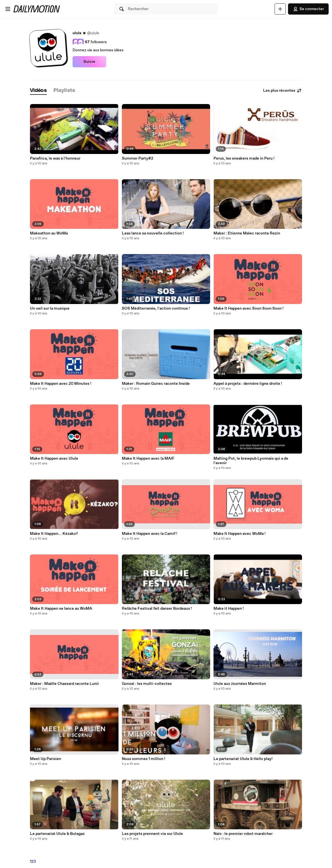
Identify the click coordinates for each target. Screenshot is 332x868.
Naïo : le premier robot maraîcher (243, 834)
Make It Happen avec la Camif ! (150, 534)
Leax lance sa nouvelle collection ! (153, 233)
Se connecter (308, 9)
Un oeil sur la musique (50, 308)
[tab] (38, 91)
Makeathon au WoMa (49, 233)
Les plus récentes (283, 91)
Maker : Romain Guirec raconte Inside (156, 384)
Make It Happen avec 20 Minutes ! (61, 384)
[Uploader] (280, 9)
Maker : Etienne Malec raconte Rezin (247, 233)
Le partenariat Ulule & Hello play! (243, 759)
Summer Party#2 (138, 158)
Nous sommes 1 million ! (144, 759)
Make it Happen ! (229, 609)
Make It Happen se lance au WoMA (61, 609)
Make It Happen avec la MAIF (148, 459)
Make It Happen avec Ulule (54, 459)
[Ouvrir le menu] (8, 9)
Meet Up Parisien (46, 759)
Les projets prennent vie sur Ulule (152, 834)
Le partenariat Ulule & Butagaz (57, 834)
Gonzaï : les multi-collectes (147, 684)
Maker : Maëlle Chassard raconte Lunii (64, 684)
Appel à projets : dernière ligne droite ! (248, 384)
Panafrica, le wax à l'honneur (55, 158)
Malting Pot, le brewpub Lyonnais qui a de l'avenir (251, 461)
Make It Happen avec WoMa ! (240, 534)
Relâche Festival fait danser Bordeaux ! (157, 609)
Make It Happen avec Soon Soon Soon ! (249, 308)
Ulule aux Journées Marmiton (240, 684)
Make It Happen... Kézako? (54, 534)
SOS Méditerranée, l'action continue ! (156, 308)
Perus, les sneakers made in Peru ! (244, 158)
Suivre (89, 62)
